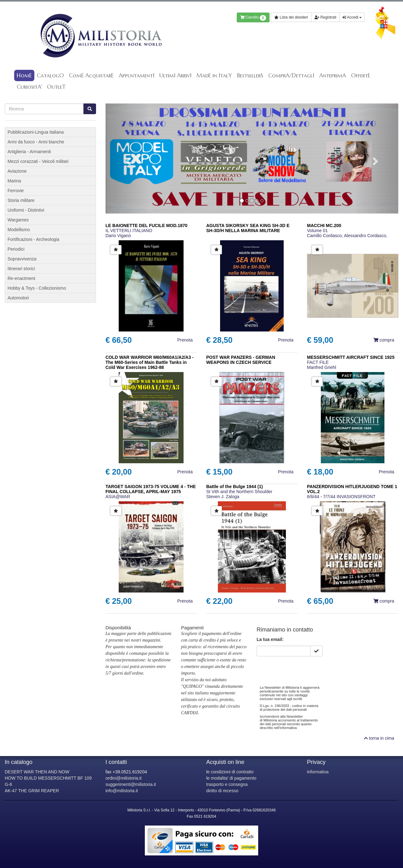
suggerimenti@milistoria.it (131, 784)
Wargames (18, 220)
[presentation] (304, 669)
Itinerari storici (21, 269)
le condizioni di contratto (230, 772)
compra (384, 340)
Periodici (16, 249)
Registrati (325, 17)
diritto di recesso (222, 791)
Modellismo (19, 230)
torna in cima (379, 738)
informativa (318, 772)
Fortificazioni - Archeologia (33, 239)
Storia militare (21, 200)
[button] (128, 159)
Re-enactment (21, 278)
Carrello (253, 18)
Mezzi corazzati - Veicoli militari (38, 161)
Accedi (352, 17)
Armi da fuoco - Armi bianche (36, 142)
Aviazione (17, 171)
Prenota (185, 340)
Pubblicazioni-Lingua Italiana (36, 132)
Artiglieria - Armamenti (29, 152)
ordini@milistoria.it (124, 778)
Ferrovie (16, 191)
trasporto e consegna (227, 784)
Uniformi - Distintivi (26, 210)
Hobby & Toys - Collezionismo (37, 288)
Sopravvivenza (22, 259)
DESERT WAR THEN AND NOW (37, 772)
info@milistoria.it (122, 791)
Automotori (18, 298)
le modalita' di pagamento (231, 778)
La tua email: (270, 639)
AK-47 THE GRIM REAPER (32, 791)
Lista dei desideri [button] (291, 17)
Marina (14, 181)
